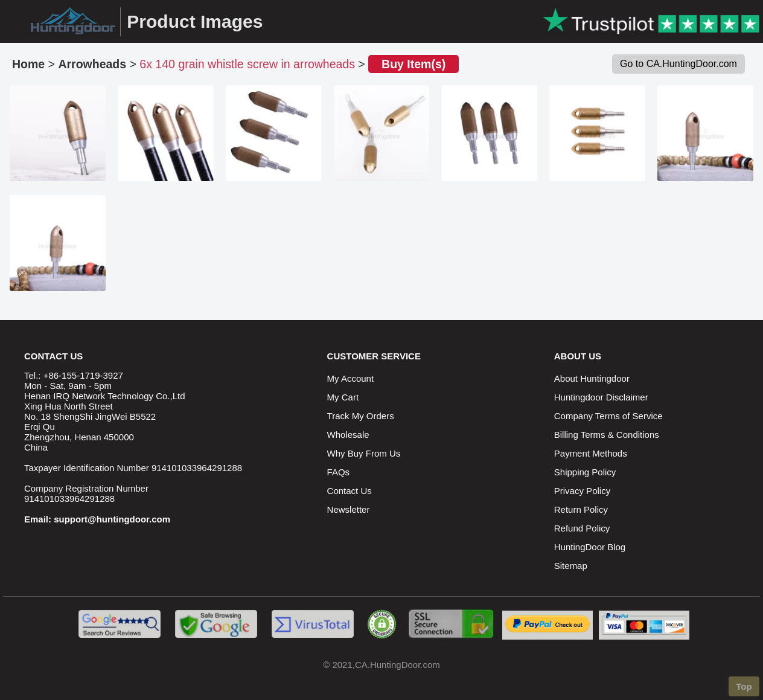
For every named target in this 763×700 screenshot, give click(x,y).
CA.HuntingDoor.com (397, 665)
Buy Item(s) (413, 64)
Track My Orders (361, 416)
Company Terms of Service (608, 416)
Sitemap (571, 566)
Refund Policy (582, 528)
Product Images (195, 21)
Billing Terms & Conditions (607, 435)
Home (28, 64)
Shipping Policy (585, 472)
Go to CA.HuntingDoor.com (678, 64)
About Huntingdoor (592, 378)
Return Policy (581, 509)
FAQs (339, 472)
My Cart (343, 397)
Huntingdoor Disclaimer (601, 397)
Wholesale (348, 435)
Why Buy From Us (364, 453)
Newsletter (349, 509)
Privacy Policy (582, 491)
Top (744, 686)
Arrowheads (92, 64)
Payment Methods (591, 453)
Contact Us (350, 491)
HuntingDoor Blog (590, 547)
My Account (351, 378)
